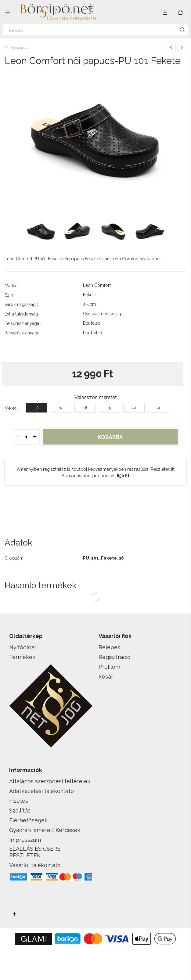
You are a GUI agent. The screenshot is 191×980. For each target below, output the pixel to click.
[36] (36, 408)
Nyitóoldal (23, 647)
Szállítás (20, 811)
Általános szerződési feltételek (50, 781)
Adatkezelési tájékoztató (41, 791)
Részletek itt (163, 469)
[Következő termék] (182, 48)
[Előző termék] (171, 48)
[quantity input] (26, 437)
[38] (85, 408)
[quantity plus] (35, 437)
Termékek (22, 657)
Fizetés (19, 801)
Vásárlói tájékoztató (35, 865)
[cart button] (180, 12)
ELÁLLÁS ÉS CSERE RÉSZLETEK (35, 852)
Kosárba (110, 437)
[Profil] (165, 12)
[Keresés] (95, 30)
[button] (95, 510)
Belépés (109, 647)
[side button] (8, 12)
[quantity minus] (18, 437)
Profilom (109, 667)
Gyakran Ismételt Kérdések (45, 830)
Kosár (106, 677)
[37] (61, 408)
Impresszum (25, 840)
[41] (158, 408)
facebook (14, 914)
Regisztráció (115, 657)
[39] (110, 408)
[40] (134, 408)
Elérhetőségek (28, 820)
